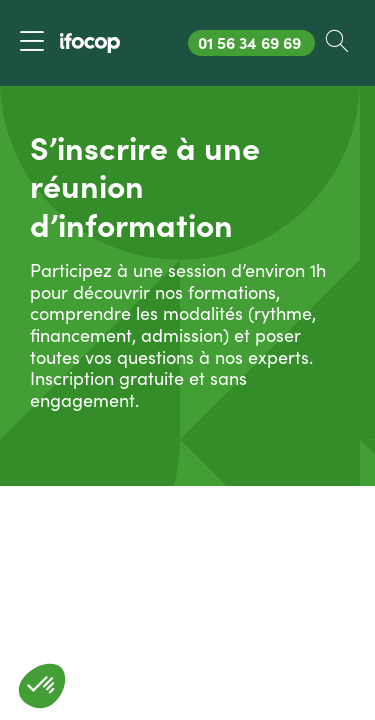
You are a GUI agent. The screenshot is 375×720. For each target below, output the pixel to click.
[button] (42, 686)
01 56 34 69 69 (256, 42)
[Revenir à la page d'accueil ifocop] (90, 43)
